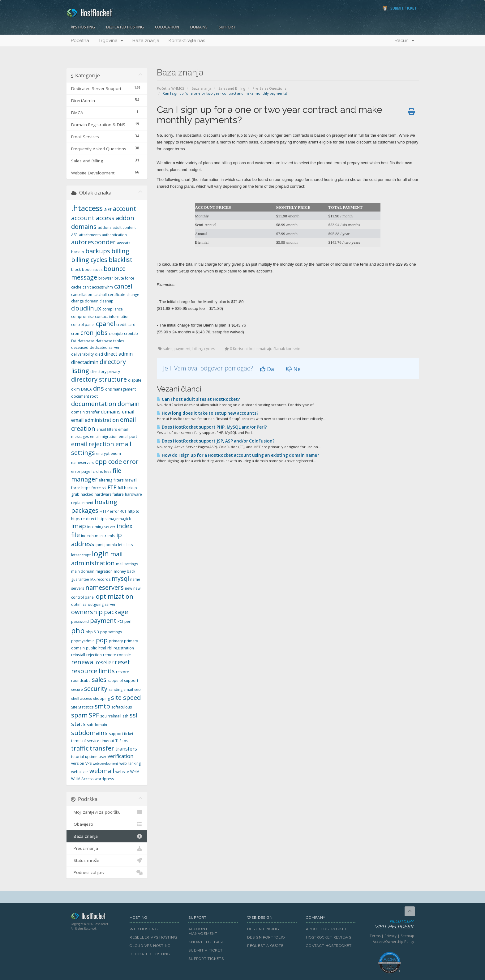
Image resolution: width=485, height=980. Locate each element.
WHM (135, 772)
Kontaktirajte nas (187, 41)
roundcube (81, 680)
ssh (125, 716)
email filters (107, 429)
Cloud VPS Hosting (150, 946)
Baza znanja (146, 41)
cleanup (107, 301)
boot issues (92, 270)
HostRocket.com (96, 917)
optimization (115, 596)
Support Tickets (206, 959)
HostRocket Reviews (329, 937)
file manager (96, 475)
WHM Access (82, 779)
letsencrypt (81, 555)
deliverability (82, 354)
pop (102, 640)
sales (99, 680)
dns (99, 388)
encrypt (103, 454)
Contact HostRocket (329, 946)
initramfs (107, 536)
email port (128, 437)
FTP (112, 487)
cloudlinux (86, 308)
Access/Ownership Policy (393, 941)
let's (122, 545)
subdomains (89, 733)
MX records (100, 579)
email (128, 412)
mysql (120, 578)
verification (120, 756)
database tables (110, 341)
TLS (118, 741)
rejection (94, 655)
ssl (133, 715)
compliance (113, 309)
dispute (135, 380)
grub (75, 494)
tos (125, 741)
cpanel (105, 324)
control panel (83, 325)
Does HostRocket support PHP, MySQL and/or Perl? (212, 427)
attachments (90, 235)
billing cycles (89, 260)
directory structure (99, 379)
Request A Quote (265, 946)
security (96, 689)
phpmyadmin (83, 641)
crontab (131, 334)
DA (74, 341)
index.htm (90, 536)
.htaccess (87, 208)
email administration (95, 420)
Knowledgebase (206, 942)
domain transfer (85, 412)
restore (122, 672)
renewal (83, 662)
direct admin (118, 354)
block (76, 270)
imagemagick (119, 519)
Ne (293, 369)
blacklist (120, 260)
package (116, 612)
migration (104, 571)
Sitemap (407, 936)
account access (93, 218)
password (80, 621)
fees (108, 471)
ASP (74, 235)
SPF (94, 715)
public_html (96, 648)
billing (120, 251)
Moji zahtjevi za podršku (107, 812)
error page (81, 471)
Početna (80, 41)
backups (98, 251)
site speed (126, 698)
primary (116, 641)
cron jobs (94, 333)
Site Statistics (82, 707)
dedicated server (105, 347)
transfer (102, 748)
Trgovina (111, 41)
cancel (123, 286)
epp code (109, 462)
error (131, 462)
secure (77, 689)
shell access (82, 698)
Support (227, 27)
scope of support (123, 680)
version (78, 763)
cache (76, 287)
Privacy (391, 936)
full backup (127, 488)
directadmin (85, 362)
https (102, 519)
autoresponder (93, 242)
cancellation (82, 295)
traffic (80, 748)
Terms (375, 936)
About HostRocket (326, 929)
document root (84, 396)
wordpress (104, 779)
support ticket (121, 734)
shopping (101, 698)
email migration (104, 437)
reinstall (78, 655)
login (100, 553)
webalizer (80, 772)
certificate (117, 295)
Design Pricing (263, 929)
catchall (100, 295)
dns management (120, 389)
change (133, 295)
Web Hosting (144, 929)
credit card (126, 325)
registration (124, 648)
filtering (106, 480)
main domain (83, 571)
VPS (88, 763)
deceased (80, 347)
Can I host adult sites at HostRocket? (198, 399)
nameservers (105, 587)
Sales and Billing (232, 88)
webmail (102, 771)
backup (78, 252)
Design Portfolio (266, 937)
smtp (102, 706)
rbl (110, 648)
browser (106, 278)
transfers (126, 749)
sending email (121, 689)
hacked (87, 494)
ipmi (99, 545)
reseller (105, 662)
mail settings (127, 564)
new (129, 588)
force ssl (99, 488)
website (122, 772)
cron (75, 334)
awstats (124, 243)
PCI (120, 621)
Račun (404, 41)
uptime (91, 757)
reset (122, 662)
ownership (87, 612)
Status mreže (107, 860)
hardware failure (109, 494)
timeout (107, 741)
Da (267, 369)
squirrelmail (111, 716)
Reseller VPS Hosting (153, 937)
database (86, 341)
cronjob (116, 334)
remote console (117, 655)
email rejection (93, 444)
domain (129, 404)
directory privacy (105, 372)
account (124, 209)
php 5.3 (92, 632)
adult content (124, 227)
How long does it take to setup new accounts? (208, 413)
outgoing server (102, 604)
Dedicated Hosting (125, 27)
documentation (94, 404)
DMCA (86, 389)
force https (81, 488)
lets (130, 545)
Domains (199, 27)
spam (79, 715)
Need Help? (389, 924)
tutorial (77, 757)
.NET (108, 210)
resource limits (93, 671)
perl (128, 621)
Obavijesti (107, 824)
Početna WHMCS (171, 88)
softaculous (122, 707)
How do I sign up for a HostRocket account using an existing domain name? (238, 455)
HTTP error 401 (113, 511)
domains (111, 412)
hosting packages (94, 506)
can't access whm (98, 287)
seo (137, 689)
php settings (111, 632)
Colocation (167, 27)
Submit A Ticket (206, 950)
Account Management (203, 931)
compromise (82, 317)
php (78, 630)
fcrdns (97, 471)
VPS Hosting (83, 27)
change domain (85, 301)
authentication (114, 235)
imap (79, 526)
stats (78, 724)
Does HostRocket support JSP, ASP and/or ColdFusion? (216, 441)
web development (105, 764)
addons (105, 227)
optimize (79, 604)
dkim (75, 389)
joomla (111, 545)
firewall (131, 480)
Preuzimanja (107, 848)
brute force (124, 278)
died (99, 354)
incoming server (101, 527)
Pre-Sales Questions (269, 88)
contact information (112, 317)
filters (118, 480)
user (103, 757)
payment (103, 621)
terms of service (85, 741)
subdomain (97, 725)
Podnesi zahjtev (107, 872)
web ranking (130, 763)
